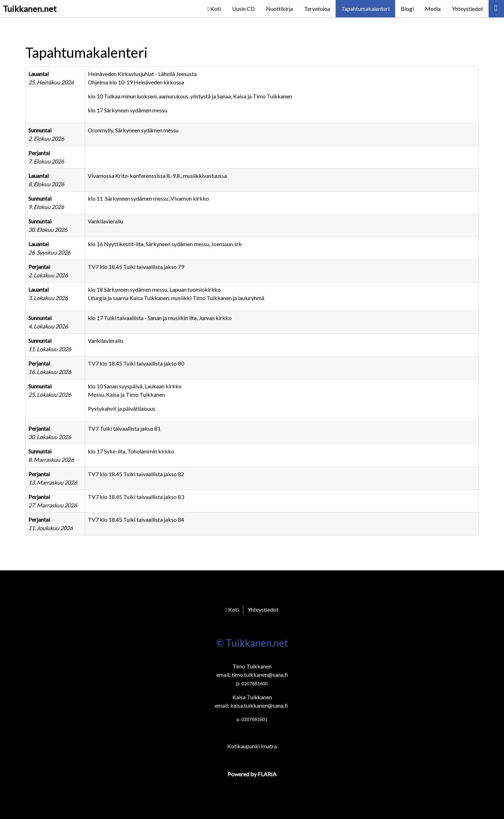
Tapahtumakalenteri (365, 9)
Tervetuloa (317, 9)
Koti (214, 9)
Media (433, 9)
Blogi (407, 9)
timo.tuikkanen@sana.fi (260, 675)
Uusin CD (243, 9)
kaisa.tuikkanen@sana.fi (259, 705)
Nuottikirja (279, 9)
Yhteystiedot (467, 9)
